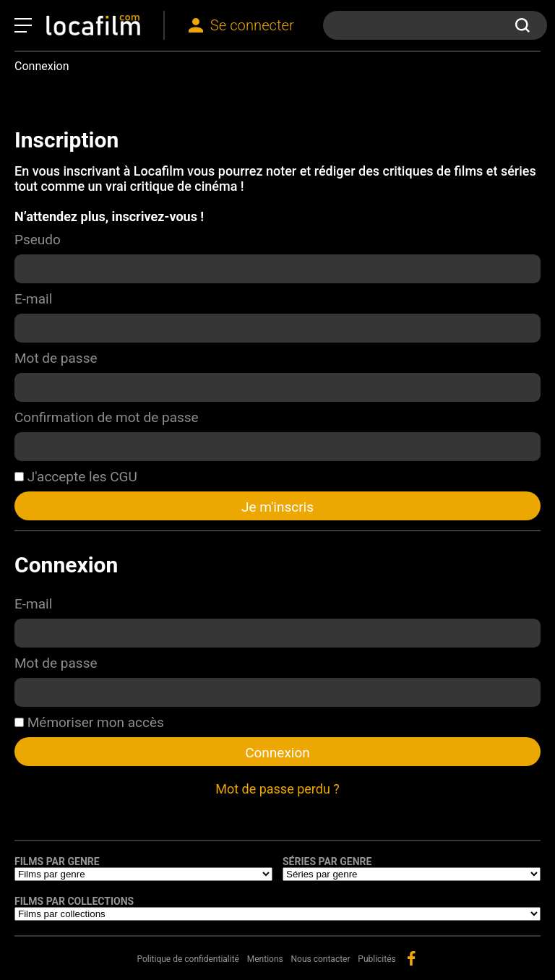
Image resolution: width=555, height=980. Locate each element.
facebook (411, 958)
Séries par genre (327, 861)
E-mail (33, 299)
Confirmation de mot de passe (107, 417)
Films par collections (74, 901)
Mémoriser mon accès (89, 722)
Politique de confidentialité (188, 959)
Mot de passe (56, 358)
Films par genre (57, 861)
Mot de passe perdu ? (277, 789)
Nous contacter (321, 959)
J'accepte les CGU (76, 477)
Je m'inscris (277, 507)
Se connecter (252, 25)
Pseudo (38, 240)
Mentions (265, 959)
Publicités (377, 959)
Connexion (277, 753)
